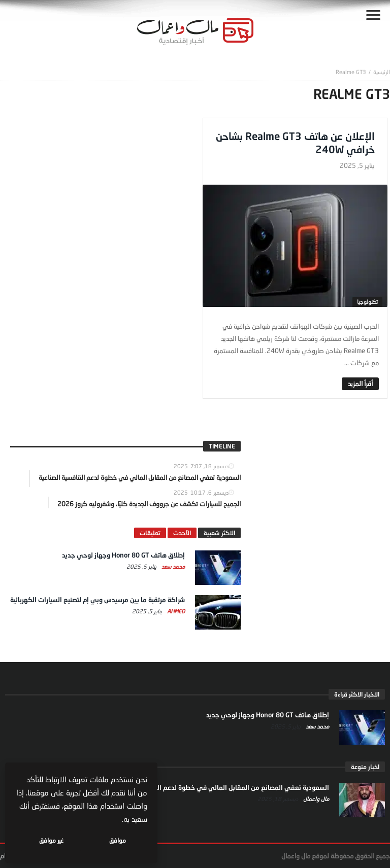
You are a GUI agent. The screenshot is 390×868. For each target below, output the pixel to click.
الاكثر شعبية (219, 533)
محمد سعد (172, 566)
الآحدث (182, 533)
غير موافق (51, 840)
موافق (118, 840)
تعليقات (150, 533)
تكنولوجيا (367, 302)
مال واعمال (315, 799)
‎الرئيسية (382, 72)
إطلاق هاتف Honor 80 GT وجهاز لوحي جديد (123, 555)
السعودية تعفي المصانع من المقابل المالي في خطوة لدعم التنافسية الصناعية (221, 787)
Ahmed (175, 611)
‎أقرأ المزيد (360, 384)
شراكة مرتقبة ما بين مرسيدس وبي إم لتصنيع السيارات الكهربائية (97, 600)
